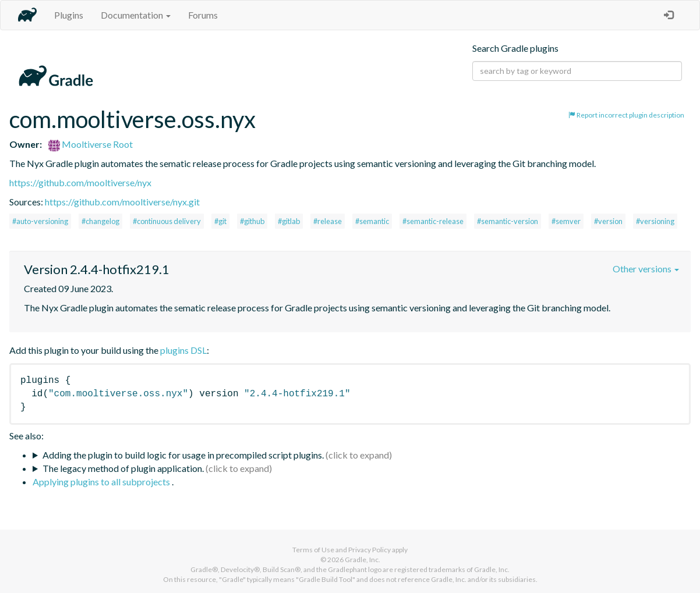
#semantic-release (433, 221)
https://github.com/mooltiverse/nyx (80, 182)
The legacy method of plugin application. (123, 468)
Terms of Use (313, 550)
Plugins (69, 15)
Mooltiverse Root (91, 144)
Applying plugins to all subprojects (102, 482)
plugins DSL (183, 350)
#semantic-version (508, 221)
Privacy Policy (370, 550)
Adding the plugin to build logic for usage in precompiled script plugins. (183, 455)
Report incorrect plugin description (626, 115)
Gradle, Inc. (363, 560)
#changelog (100, 221)
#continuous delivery (167, 221)
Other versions (646, 269)
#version (608, 221)
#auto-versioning (40, 221)
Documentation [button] (136, 15)
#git (220, 221)
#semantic (372, 221)
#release (328, 221)
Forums (203, 15)
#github (252, 221)
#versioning (655, 221)
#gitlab (289, 221)
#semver (566, 221)
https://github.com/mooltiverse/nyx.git (122, 202)
